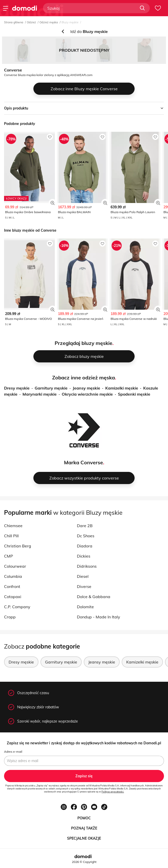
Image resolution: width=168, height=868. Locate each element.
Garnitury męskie (51, 388)
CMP (8, 556)
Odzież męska (49, 22)
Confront (12, 586)
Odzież (31, 22)
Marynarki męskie (40, 394)
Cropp (10, 617)
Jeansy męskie (86, 388)
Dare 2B (85, 526)
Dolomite (85, 607)
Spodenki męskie (134, 394)
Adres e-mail (13, 752)
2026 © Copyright (84, 862)
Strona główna (14, 22)
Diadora (85, 546)
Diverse (84, 586)
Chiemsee (13, 526)
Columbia (13, 576)
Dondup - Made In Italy (99, 617)
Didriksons (87, 566)
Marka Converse (83, 462)
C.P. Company (17, 607)
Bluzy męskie (70, 22)
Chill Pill (11, 536)
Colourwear (15, 566)
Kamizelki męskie (122, 388)
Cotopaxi (13, 597)
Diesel (83, 576)
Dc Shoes (86, 536)
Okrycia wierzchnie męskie (87, 394)
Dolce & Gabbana (94, 597)
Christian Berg (18, 546)
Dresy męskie (17, 388)
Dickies (84, 556)
